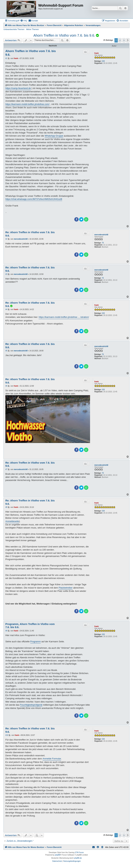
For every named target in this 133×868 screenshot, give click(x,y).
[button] (128, 40)
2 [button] (120, 40)
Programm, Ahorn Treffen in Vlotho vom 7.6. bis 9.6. (30, 626)
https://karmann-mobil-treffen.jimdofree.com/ (27, 104)
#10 (7, 735)
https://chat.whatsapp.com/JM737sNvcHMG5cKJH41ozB (34, 199)
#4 (6, 309)
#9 (6, 631)
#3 (6, 274)
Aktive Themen (32, 29)
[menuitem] (24, 21)
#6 (6, 386)
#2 (6, 239)
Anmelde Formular (52, 759)
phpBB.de (78, 858)
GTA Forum (79, 852)
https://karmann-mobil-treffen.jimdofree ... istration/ (64, 317)
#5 (6, 351)
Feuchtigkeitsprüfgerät (31, 705)
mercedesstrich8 (101, 235)
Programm (36, 642)
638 (103, 61)
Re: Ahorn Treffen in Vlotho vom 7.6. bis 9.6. (30, 234)
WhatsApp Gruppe (54, 136)
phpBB (57, 855)
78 (103, 243)
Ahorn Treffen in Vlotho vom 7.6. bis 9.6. (64, 35)
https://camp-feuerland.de (18, 88)
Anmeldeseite (12, 521)
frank (96, 53)
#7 (6, 469)
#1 (6, 58)
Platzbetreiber (66, 588)
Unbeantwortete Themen (14, 29)
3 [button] (124, 40)
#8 (6, 507)
